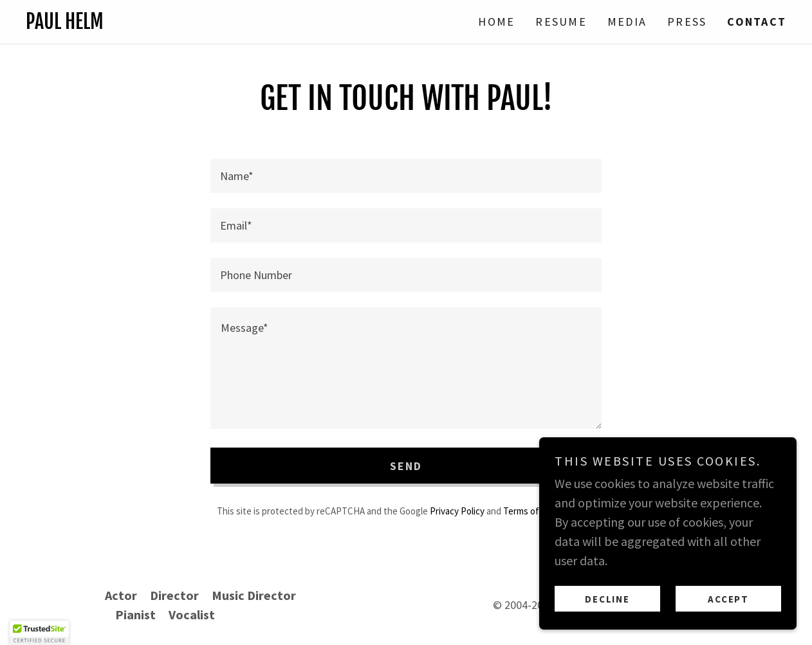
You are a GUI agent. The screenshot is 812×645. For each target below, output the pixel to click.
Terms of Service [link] (537, 511)
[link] (216, 24)
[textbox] (406, 176)
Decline (607, 599)
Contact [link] (757, 22)
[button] (39, 633)
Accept (728, 599)
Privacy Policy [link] (457, 511)
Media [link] (627, 22)
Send (406, 466)
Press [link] (687, 22)
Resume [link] (561, 22)
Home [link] (496, 22)
